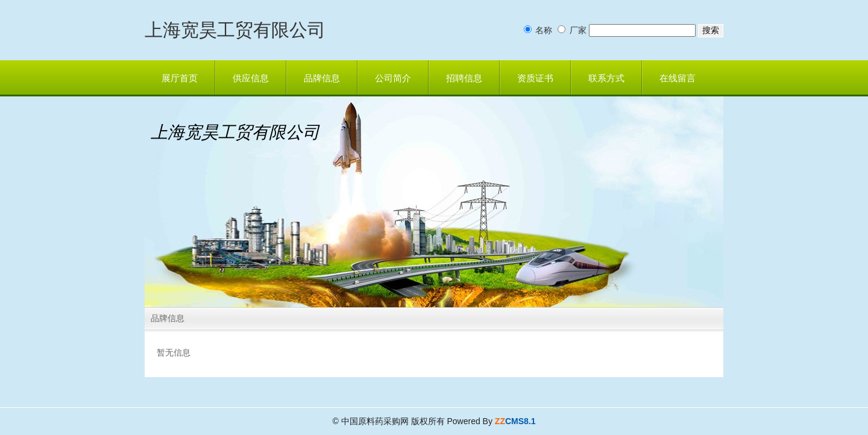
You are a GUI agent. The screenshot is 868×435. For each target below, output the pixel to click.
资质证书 (535, 78)
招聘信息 (464, 78)
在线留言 (678, 78)
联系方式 (606, 78)
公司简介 (393, 78)
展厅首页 (180, 78)
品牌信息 (322, 78)
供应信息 (251, 78)
